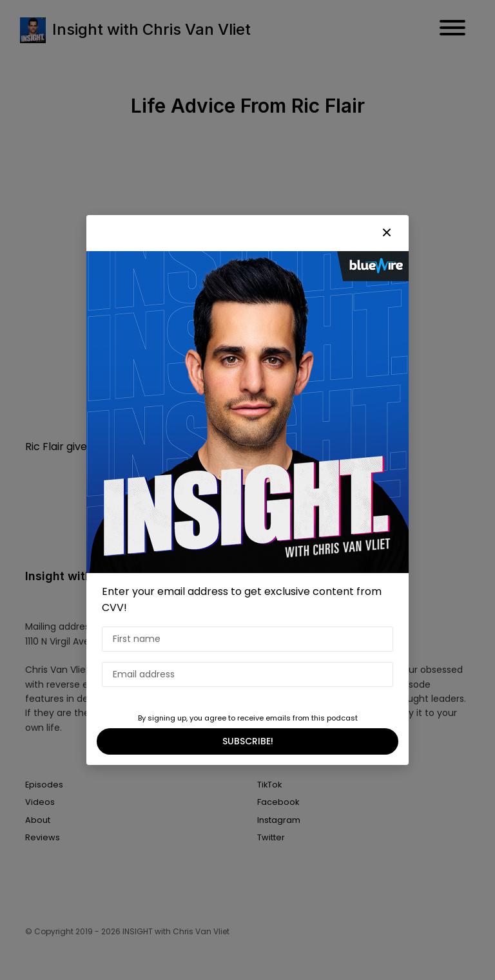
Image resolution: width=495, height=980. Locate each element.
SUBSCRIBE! (248, 741)
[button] (387, 233)
